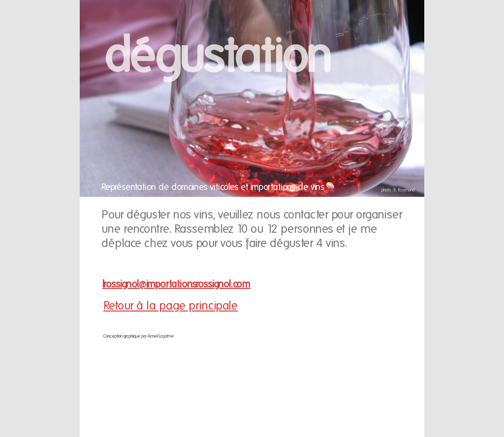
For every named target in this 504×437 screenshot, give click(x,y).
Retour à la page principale (171, 305)
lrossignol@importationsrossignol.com (176, 284)
